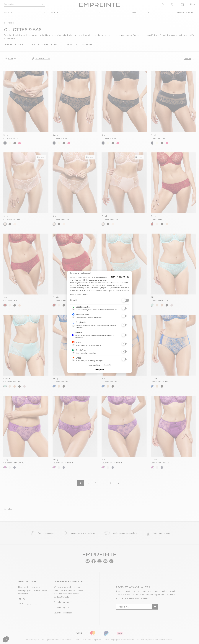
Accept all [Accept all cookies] (99, 370)
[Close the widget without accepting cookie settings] (80, 273)
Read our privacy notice (79, 294)
